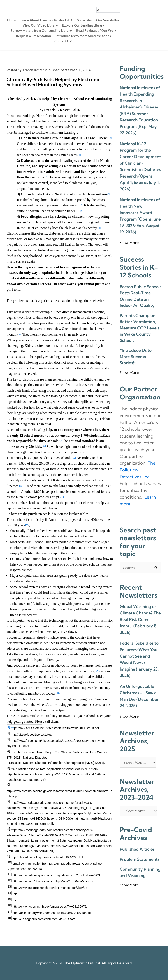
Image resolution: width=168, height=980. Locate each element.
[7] (81, 211)
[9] (20, 335)
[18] (59, 693)
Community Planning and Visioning (140, 872)
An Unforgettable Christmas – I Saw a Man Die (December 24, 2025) (139, 696)
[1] (76, 133)
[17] (98, 670)
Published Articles (137, 849)
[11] (44, 446)
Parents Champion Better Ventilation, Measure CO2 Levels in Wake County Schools (140, 328)
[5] (108, 194)
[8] (100, 228)
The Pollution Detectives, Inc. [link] (137, 470)
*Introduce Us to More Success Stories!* (136, 357)
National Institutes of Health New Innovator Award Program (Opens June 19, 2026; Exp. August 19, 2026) (140, 216)
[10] (60, 441)
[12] (74, 458)
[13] (21, 486)
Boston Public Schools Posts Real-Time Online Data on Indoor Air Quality (141, 296)
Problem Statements (140, 859)
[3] (80, 155)
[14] (19, 492)
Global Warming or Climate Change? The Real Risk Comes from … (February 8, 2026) (140, 619)
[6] (82, 205)
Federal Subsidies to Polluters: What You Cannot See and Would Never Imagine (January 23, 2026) (139, 659)
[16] (27, 525)
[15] (62, 497)
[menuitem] (12, 20)
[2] (111, 138)
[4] (46, 177)
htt (55, 728)
